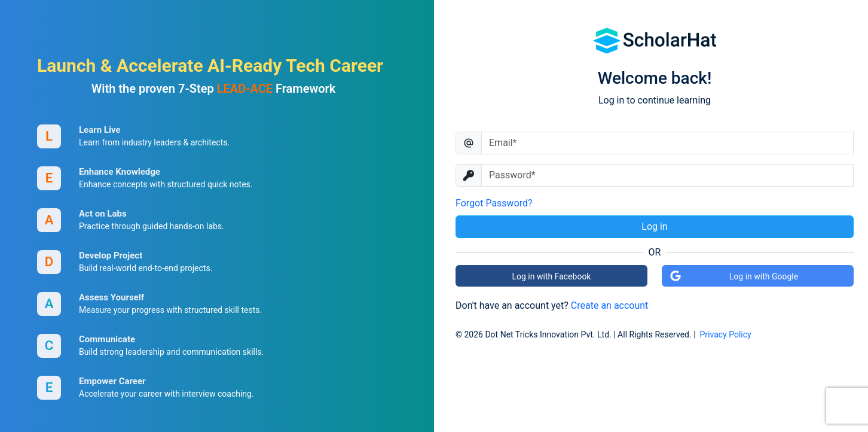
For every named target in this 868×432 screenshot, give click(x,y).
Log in (654, 226)
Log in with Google (734, 276)
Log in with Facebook (552, 276)
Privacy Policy (726, 334)
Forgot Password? (494, 203)
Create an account (610, 305)
